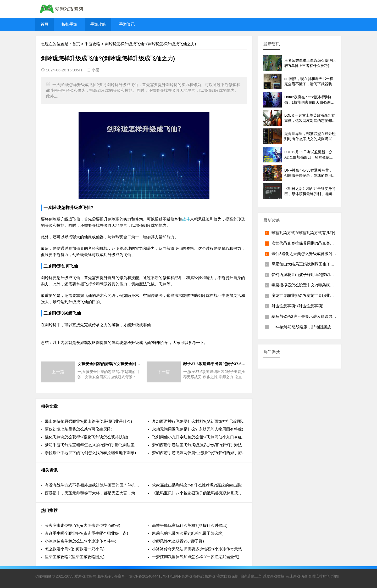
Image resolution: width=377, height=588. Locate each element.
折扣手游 (69, 24)
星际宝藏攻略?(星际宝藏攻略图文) (75, 557)
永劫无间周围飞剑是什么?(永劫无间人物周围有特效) (198, 429)
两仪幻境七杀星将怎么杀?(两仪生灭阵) (79, 429)
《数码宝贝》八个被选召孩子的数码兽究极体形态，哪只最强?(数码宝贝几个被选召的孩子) (200, 493)
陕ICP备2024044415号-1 (149, 576)
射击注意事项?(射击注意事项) (297, 306)
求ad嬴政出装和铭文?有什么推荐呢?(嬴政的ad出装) (197, 485)
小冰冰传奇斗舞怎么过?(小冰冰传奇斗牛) (81, 541)
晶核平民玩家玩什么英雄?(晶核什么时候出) (190, 525)
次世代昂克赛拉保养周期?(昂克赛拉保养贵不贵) (313, 243)
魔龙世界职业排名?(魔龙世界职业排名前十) (309, 295)
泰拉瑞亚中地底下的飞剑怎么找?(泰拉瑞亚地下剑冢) (90, 453)
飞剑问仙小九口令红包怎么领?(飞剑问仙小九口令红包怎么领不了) (200, 437)
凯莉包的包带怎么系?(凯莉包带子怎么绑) (188, 533)
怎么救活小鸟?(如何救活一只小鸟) (75, 549)
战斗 (186, 219)
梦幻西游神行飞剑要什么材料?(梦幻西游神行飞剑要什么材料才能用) (200, 421)
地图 (335, 576)
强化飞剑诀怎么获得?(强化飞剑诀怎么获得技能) (86, 437)
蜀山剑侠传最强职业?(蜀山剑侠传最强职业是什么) (88, 421)
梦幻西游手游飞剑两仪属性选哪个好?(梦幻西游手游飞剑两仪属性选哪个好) (200, 453)
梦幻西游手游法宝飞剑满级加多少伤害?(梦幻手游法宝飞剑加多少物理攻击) (200, 445)
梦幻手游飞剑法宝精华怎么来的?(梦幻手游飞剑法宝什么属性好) (92, 445)
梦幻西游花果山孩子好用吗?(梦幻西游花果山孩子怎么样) (321, 275)
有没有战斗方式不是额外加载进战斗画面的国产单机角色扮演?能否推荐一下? (92, 485)
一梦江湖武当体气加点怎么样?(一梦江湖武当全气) (196, 557)
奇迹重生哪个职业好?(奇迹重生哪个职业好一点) (86, 533)
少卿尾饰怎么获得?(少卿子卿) (178, 541)
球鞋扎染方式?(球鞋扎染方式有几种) (303, 233)
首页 (45, 24)
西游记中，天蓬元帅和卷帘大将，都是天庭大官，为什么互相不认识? (92, 493)
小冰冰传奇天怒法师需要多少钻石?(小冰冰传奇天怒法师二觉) (200, 549)
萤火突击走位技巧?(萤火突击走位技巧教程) (82, 525)
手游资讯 (127, 24)
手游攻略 (98, 24)
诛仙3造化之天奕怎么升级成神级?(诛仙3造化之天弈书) (319, 254)
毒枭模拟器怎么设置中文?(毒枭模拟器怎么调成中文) (317, 285)
